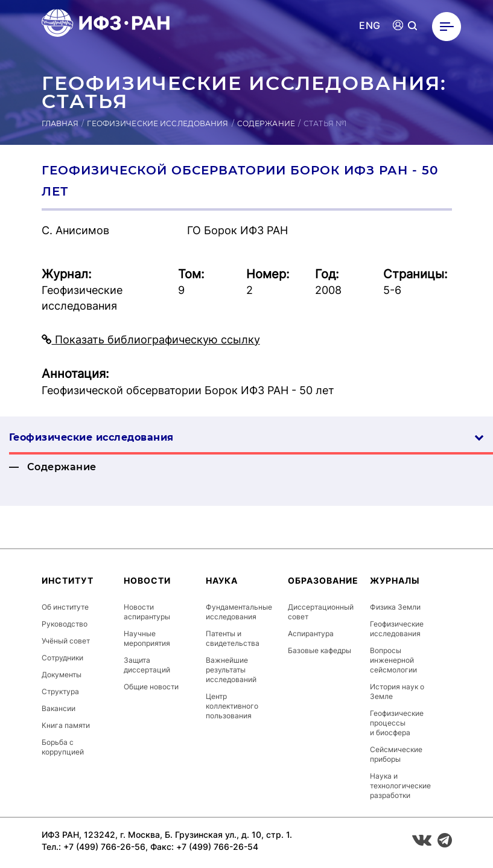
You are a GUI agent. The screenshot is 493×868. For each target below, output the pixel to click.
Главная (60, 123)
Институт (68, 580)
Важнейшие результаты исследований (231, 670)
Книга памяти (66, 725)
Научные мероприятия (147, 638)
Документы (62, 675)
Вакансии (59, 708)
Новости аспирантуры (147, 612)
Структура (60, 691)
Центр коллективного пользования (232, 706)
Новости (147, 580)
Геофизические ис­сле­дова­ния (246, 437)
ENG (370, 26)
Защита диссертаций (147, 665)
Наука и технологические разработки (400, 786)
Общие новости (151, 687)
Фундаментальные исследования (239, 612)
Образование (323, 580)
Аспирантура (311, 633)
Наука (222, 580)
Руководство (65, 624)
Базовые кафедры (320, 650)
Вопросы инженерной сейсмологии (393, 660)
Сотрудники (62, 658)
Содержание (266, 123)
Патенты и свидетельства (233, 638)
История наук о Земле (397, 691)
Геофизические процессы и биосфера (397, 723)
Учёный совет (66, 641)
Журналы (395, 580)
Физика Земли (395, 607)
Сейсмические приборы (396, 754)
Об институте (65, 607)
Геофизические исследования (157, 123)
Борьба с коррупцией (63, 747)
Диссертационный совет (321, 612)
